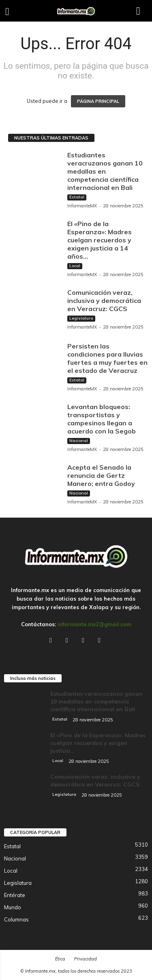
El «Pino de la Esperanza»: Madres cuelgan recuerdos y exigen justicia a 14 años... (100, 240)
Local (75, 266)
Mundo (13, 907)
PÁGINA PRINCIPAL (98, 101)
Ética (60, 959)
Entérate (15, 895)
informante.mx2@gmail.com (94, 624)
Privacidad (86, 959)
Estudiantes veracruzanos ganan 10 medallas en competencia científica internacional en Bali (105, 171)
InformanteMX (82, 206)
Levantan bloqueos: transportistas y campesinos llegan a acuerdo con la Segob (102, 419)
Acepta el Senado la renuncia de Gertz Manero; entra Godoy (101, 475)
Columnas (16, 919)
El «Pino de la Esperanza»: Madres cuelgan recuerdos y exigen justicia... (98, 743)
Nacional (79, 441)
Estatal (77, 197)
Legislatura (81, 318)
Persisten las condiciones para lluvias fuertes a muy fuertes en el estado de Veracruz (107, 358)
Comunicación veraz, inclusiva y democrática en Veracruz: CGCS (104, 301)
